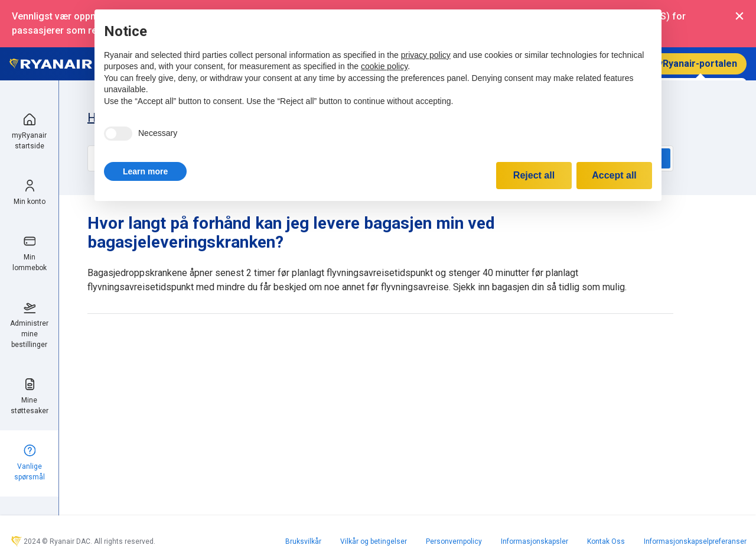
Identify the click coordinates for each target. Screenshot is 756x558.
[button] (145, 171)
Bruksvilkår (303, 541)
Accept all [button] (614, 175)
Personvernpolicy (454, 541)
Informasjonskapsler (535, 541)
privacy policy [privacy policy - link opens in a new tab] (426, 55)
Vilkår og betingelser (374, 541)
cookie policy (384, 66)
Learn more (145, 171)
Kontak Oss (606, 541)
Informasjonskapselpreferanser (695, 541)
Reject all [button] (534, 175)
